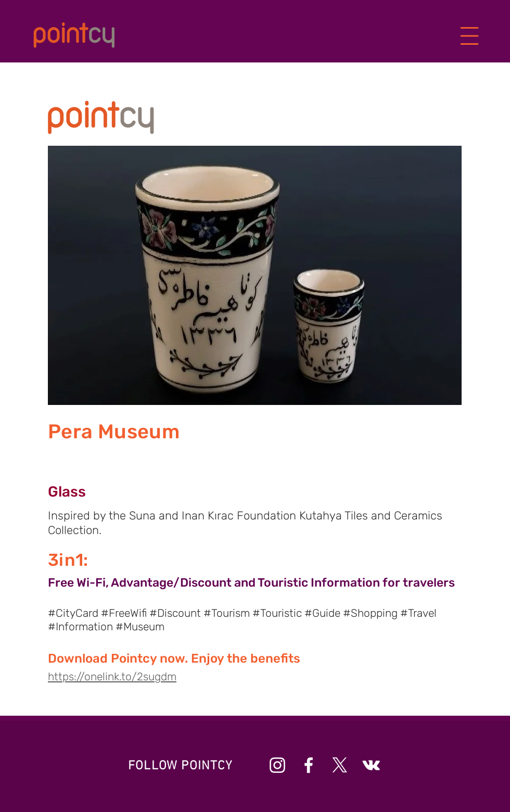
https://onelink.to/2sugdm (112, 676)
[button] (470, 36)
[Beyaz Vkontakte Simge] (371, 765)
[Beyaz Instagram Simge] (277, 765)
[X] (340, 765)
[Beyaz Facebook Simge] (309, 765)
